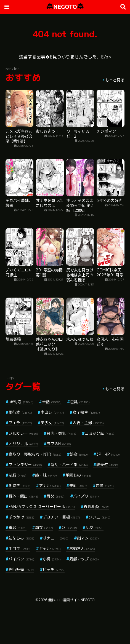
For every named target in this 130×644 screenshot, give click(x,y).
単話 (52, 402)
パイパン (21, 559)
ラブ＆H (59, 444)
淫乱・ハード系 (69, 465)
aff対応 (21, 402)
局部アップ (84, 559)
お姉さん (82, 548)
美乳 (78, 486)
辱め (56, 496)
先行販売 (21, 569)
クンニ (100, 517)
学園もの (78, 475)
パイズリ (86, 496)
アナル (50, 486)
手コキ (19, 548)
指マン (88, 538)
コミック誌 (100, 433)
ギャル (50, 548)
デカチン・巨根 (61, 517)
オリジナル (23, 444)
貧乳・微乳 (61, 433)
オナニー (56, 538)
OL (69, 527)
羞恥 (18, 527)
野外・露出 (23, 496)
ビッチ (54, 569)
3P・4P (108, 454)
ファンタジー (25, 465)
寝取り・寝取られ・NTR (35, 454)
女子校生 (86, 412)
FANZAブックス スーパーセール (42, 507)
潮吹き (19, 486)
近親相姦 (96, 507)
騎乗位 (107, 465)
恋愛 (105, 486)
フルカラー (23, 433)
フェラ (20, 423)
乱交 (95, 527)
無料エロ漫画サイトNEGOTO (71, 600)
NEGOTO (65, 7)
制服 (18, 475)
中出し (52, 412)
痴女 (44, 527)
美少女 (52, 423)
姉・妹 (46, 475)
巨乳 (80, 402)
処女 (79, 454)
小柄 (52, 559)
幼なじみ (21, 538)
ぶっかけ (21, 517)
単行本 (20, 412)
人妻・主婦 (88, 423)
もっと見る (115, 80)
